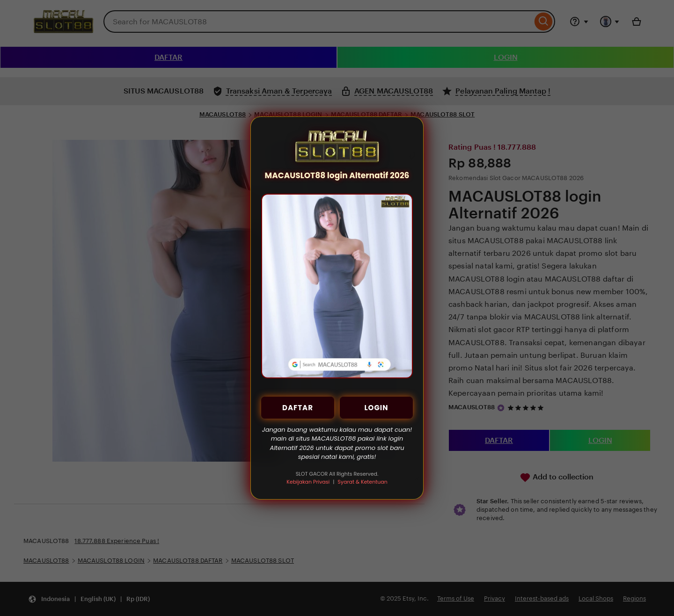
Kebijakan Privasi (308, 482)
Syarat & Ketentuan (362, 482)
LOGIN (376, 408)
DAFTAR (298, 408)
